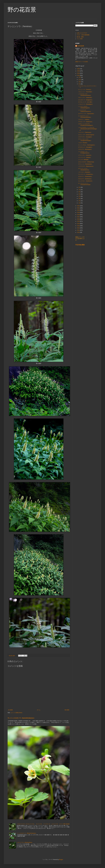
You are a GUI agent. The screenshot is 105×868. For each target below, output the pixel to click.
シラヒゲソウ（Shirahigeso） (86, 104)
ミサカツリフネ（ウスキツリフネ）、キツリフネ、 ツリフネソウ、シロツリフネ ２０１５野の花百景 (43, 824)
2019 (79, 212)
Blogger (61, 860)
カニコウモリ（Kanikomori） (86, 181)
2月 (80, 201)
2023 (79, 75)
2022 (79, 206)
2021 (79, 208)
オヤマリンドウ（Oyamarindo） (86, 114)
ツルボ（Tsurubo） (83, 143)
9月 (80, 84)
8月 (80, 187)
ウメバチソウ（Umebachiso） (86, 174)
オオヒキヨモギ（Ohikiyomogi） (86, 162)
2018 (79, 215)
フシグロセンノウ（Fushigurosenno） (84, 152)
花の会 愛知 (80, 37)
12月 (80, 77)
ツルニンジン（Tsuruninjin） (85, 92)
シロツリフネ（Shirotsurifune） (25, 842)
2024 (79, 73)
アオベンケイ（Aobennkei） (85, 98)
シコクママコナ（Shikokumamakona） (85, 111)
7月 (80, 190)
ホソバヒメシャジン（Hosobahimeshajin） (85, 184)
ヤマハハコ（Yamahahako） (86, 164)
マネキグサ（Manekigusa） (85, 149)
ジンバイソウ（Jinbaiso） (85, 157)
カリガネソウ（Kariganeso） (86, 100)
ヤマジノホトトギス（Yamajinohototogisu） (85, 140)
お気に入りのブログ (82, 33)
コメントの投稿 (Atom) (16, 713)
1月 (80, 203)
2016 (79, 219)
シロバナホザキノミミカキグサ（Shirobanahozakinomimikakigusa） (88, 129)
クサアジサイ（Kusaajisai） (85, 137)
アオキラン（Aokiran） (84, 120)
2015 (79, 221)
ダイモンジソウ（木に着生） (86, 102)
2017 (79, 217)
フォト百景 (80, 39)
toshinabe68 (81, 46)
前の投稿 (67, 710)
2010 (79, 232)
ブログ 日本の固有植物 (83, 35)
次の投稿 (10, 710)
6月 (80, 192)
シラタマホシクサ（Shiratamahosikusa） (85, 95)
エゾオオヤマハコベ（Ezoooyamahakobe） (85, 117)
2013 (79, 226)
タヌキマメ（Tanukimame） (85, 177)
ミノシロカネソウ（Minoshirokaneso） (27, 833)
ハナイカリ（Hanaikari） (85, 172)
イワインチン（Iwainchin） (85, 155)
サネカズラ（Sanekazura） (85, 179)
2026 (79, 69)
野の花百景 (22, 10)
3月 (80, 198)
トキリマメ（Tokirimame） (85, 132)
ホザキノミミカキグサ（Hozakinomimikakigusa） (86, 125)
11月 (80, 80)
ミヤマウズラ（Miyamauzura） (86, 166)
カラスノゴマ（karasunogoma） (87, 135)
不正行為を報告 (80, 245)
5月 (80, 194)
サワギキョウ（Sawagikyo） (86, 147)
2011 (79, 230)
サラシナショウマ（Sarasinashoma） (84, 169)
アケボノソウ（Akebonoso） (86, 122)
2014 (79, 224)
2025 (79, 71)
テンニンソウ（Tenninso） (85, 90)
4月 (80, 196)
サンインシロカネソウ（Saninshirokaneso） (21, 718)
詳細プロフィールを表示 (82, 62)
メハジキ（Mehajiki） (84, 160)
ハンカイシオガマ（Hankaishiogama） (84, 107)
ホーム (39, 710)
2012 (79, 228)
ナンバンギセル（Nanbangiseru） (87, 145)
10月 (80, 82)
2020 (79, 210)
